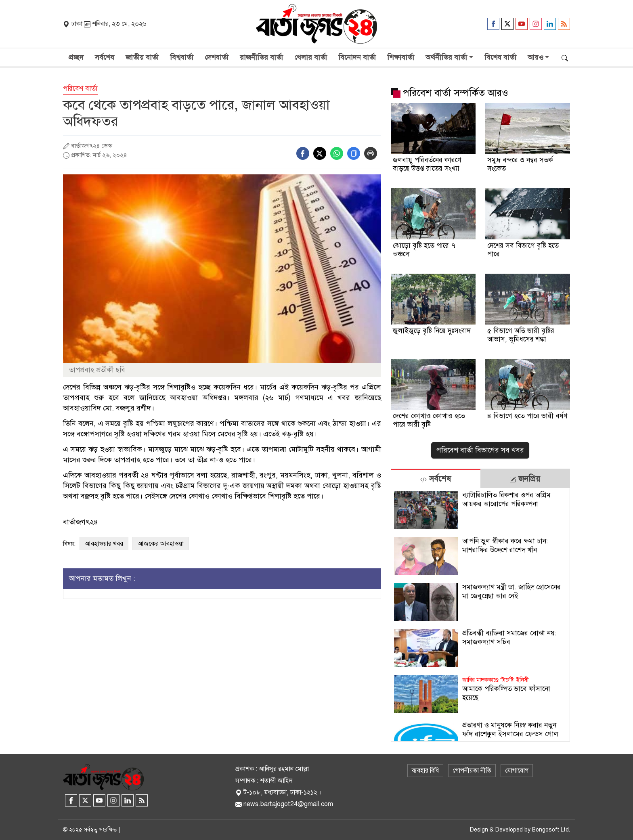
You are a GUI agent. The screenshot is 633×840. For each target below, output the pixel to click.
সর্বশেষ (105, 57)
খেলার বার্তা (311, 57)
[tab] (436, 479)
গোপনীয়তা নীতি (472, 771)
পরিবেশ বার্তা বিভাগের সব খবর (480, 450)
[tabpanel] (480, 615)
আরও (536, 57)
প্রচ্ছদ (76, 57)
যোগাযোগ (517, 771)
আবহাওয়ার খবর (104, 544)
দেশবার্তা (217, 57)
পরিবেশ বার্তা (80, 89)
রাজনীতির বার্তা (261, 57)
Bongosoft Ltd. (551, 830)
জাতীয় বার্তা (142, 57)
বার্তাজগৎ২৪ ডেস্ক (92, 146)
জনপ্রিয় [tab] (525, 479)
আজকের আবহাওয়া (161, 544)
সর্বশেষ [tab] (436, 479)
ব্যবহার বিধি (425, 771)
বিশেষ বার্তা (500, 57)
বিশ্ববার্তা (182, 57)
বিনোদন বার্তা (357, 57)
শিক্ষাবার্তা (401, 57)
